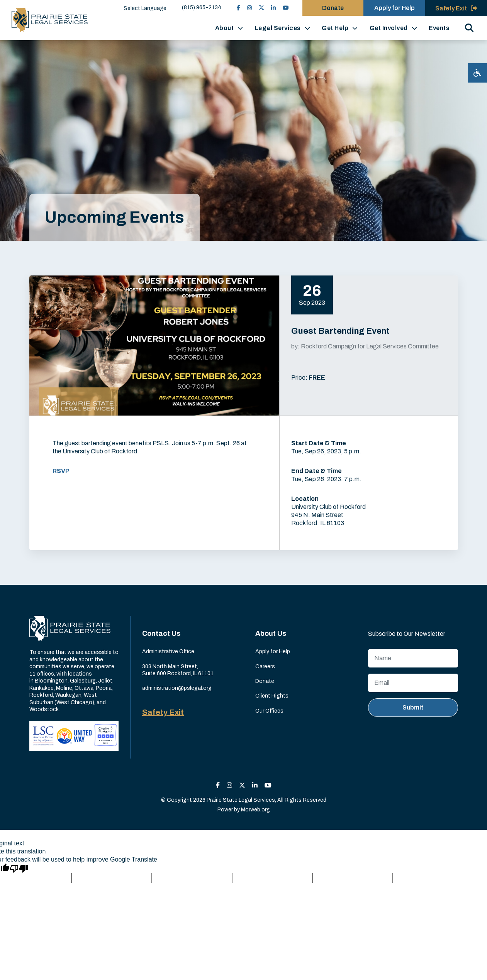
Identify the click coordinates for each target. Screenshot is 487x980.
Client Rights (272, 696)
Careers (265, 667)
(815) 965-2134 (201, 8)
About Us (271, 634)
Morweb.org (255, 810)
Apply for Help (273, 651)
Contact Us (161, 634)
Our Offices (269, 711)
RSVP (61, 471)
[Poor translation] (19, 868)
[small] (238, 8)
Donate (265, 681)
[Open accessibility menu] (477, 73)
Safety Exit (163, 712)
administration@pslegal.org (177, 688)
